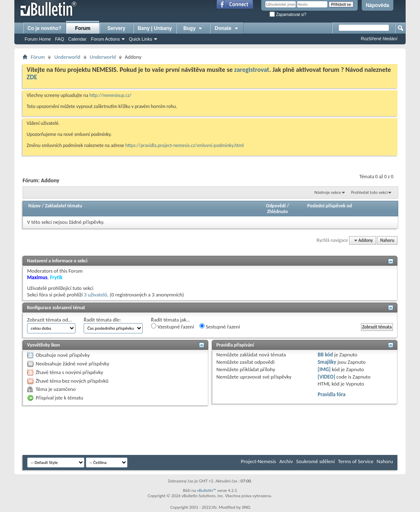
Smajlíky (327, 362)
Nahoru (387, 240)
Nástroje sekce (328, 192)
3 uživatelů (96, 295)
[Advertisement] (172, 430)
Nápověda (378, 5)
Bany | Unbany (155, 28)
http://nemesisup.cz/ (111, 95)
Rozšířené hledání (379, 39)
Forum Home (38, 39)
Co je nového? (45, 28)
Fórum (38, 57)
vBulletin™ (207, 490)
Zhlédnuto (277, 211)
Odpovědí (276, 206)
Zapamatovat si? (288, 15)
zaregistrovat (252, 70)
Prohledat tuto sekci (369, 192)
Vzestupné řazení (172, 326)
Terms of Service (356, 461)
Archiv (286, 461)
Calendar (77, 39)
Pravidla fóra (331, 394)
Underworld (67, 57)
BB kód (325, 355)
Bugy (193, 28)
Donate (227, 28)
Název (34, 206)
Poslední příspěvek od (330, 206)
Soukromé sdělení (315, 461)
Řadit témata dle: (102, 320)
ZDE (32, 77)
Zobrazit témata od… (49, 320)
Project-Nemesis (258, 461)
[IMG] (324, 369)
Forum (83, 28)
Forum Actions (105, 39)
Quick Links (140, 39)
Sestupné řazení (220, 326)
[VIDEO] (326, 377)
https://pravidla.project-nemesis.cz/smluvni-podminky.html (185, 145)
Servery (116, 28)
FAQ (59, 39)
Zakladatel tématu (64, 206)
